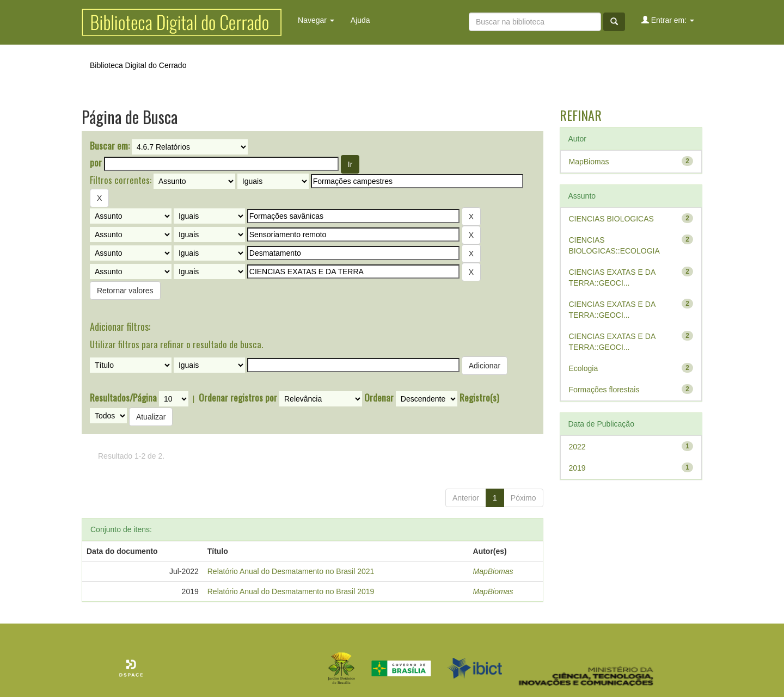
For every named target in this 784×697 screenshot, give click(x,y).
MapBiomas (493, 571)
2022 (577, 447)
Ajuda (360, 20)
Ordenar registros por (238, 398)
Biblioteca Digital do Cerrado (138, 65)
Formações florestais (604, 390)
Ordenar (379, 398)
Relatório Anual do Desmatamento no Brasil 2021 (291, 571)
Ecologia (584, 368)
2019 (577, 468)
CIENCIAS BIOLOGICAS (611, 219)
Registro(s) (479, 398)
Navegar (316, 20)
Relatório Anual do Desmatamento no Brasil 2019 (291, 591)
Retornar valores (125, 291)
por (96, 163)
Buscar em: (110, 146)
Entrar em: (668, 20)
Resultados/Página (123, 398)
